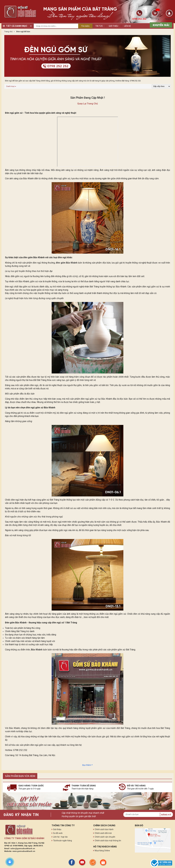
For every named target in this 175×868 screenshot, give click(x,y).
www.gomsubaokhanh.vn (24, 851)
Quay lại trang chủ (88, 104)
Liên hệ (127, 26)
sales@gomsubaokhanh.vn (23, 848)
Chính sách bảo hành (104, 829)
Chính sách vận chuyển (105, 837)
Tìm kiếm (85, 26)
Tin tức (99, 26)
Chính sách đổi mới (103, 833)
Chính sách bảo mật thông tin (108, 841)
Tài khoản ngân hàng (62, 841)
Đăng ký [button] (166, 815)
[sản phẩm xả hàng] (160, 25)
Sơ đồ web (58, 833)
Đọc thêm (87, 765)
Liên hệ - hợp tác (60, 837)
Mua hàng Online (102, 851)
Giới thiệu (113, 26)
